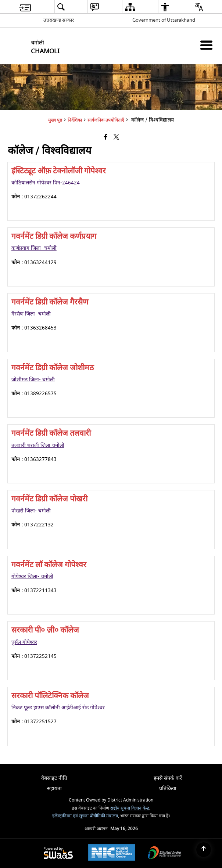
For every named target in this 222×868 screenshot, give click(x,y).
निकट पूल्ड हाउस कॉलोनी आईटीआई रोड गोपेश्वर (58, 708)
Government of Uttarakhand (164, 20)
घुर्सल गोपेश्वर (24, 642)
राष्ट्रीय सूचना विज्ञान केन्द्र (130, 808)
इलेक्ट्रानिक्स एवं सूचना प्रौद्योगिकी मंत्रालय (85, 816)
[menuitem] (25, 7)
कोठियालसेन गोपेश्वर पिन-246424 (46, 183)
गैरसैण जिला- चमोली (31, 314)
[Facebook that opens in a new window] (106, 138)
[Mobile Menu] (206, 45)
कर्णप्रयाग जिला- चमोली (34, 248)
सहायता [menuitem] (54, 788)
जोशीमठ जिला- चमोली (33, 380)
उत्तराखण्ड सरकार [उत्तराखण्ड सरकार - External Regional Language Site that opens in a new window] (59, 20)
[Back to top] (204, 850)
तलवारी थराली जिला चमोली (38, 445)
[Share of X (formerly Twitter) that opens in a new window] (116, 138)
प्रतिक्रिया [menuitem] (168, 788)
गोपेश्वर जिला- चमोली (32, 577)
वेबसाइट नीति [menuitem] (54, 778)
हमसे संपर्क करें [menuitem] (168, 778)
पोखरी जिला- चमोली (31, 511)
